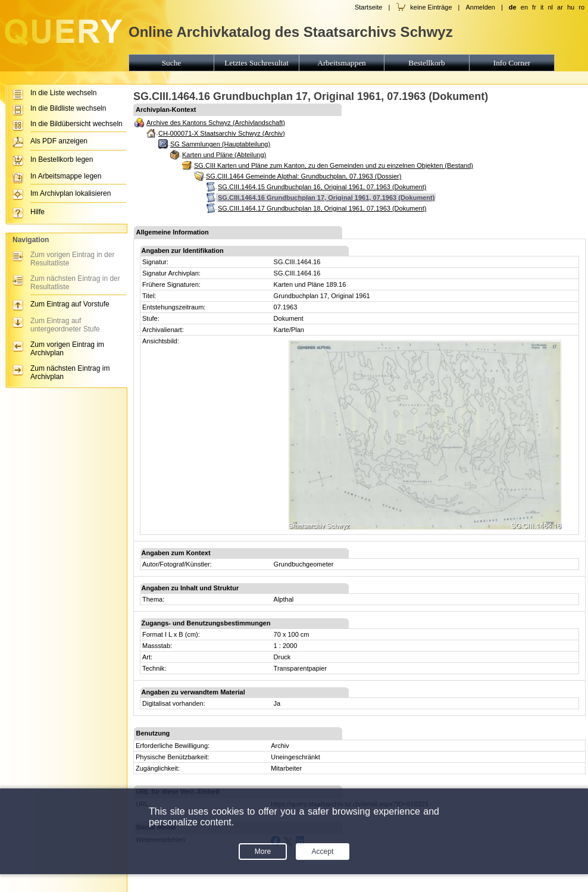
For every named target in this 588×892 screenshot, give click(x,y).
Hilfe (37, 212)
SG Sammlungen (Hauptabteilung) (220, 144)
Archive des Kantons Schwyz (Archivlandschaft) (216, 123)
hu (571, 7)
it (542, 7)
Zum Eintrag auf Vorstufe (70, 304)
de (513, 7)
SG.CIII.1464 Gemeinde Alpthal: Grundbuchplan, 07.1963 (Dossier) (304, 176)
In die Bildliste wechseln (68, 108)
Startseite (368, 7)
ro (581, 7)
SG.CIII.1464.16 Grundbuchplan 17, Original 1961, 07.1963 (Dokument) (326, 198)
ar (560, 7)
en (524, 7)
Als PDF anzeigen (59, 141)
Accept (323, 852)
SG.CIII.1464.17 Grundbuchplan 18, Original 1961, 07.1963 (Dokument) (322, 208)
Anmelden (480, 7)
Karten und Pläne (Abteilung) (224, 155)
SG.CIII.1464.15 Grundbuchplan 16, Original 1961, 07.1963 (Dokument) (322, 187)
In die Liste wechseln (63, 93)
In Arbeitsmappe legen (66, 176)
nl (550, 7)
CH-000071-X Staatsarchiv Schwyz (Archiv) (222, 133)
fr (534, 7)
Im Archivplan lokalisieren (71, 193)
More (263, 852)
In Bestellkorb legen (62, 159)
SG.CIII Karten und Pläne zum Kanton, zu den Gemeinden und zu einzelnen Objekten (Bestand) (334, 165)
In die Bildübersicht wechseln (76, 124)
